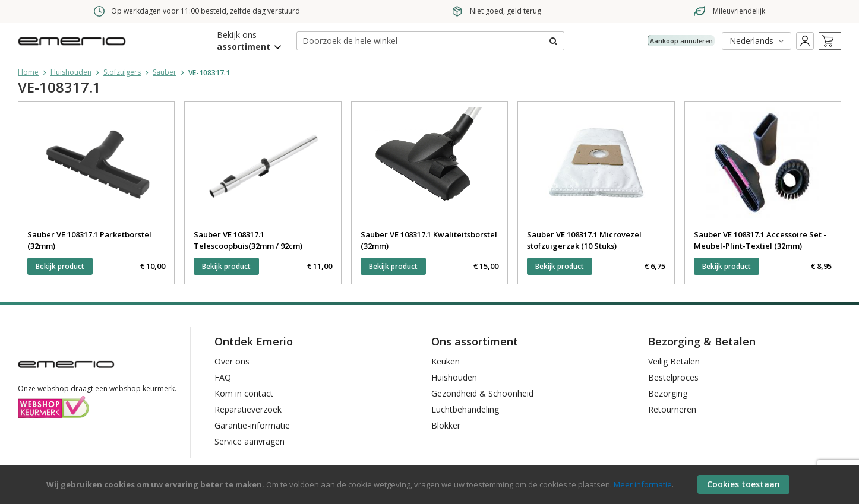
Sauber (165, 72)
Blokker (446, 425)
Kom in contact (244, 393)
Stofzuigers (122, 72)
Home (28, 72)
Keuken (446, 361)
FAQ (223, 377)
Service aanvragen (250, 441)
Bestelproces (673, 377)
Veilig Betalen (674, 361)
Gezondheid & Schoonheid (482, 393)
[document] (431, 484)
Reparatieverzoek (248, 409)
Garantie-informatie (252, 425)
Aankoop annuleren (670, 40)
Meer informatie (643, 484)
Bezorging (668, 393)
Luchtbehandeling (465, 409)
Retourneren (672, 409)
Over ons (232, 361)
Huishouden (71, 72)
